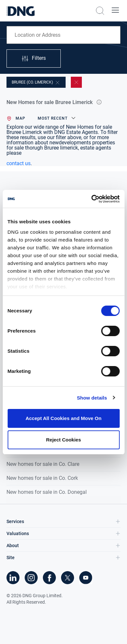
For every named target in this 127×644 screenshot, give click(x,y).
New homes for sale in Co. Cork (42, 478)
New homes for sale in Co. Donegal (47, 492)
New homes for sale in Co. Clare (43, 464)
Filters (33, 59)
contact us (19, 163)
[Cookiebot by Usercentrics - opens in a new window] (91, 199)
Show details (92, 398)
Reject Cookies (64, 440)
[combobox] (63, 35)
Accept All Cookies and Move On (64, 418)
